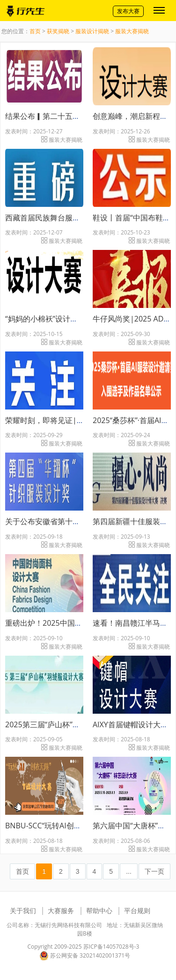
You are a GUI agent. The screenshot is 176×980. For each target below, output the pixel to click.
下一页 (154, 871)
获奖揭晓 (58, 31)
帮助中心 (99, 911)
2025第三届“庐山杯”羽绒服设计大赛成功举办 (80, 724)
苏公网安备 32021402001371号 (85, 956)
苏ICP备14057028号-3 (111, 947)
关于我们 (23, 911)
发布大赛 (128, 11)
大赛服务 (61, 911)
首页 (35, 31)
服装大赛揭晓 (132, 31)
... (129, 871)
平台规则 (137, 911)
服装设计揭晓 (92, 31)
